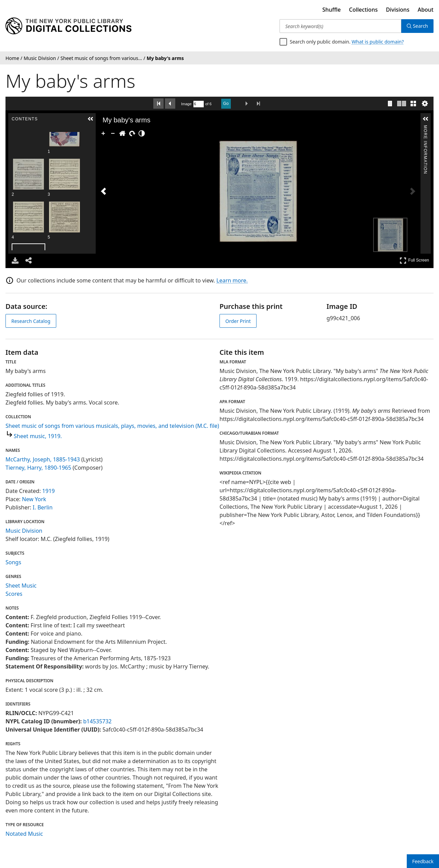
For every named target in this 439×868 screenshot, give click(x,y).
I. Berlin (43, 507)
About (426, 10)
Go (226, 104)
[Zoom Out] (113, 133)
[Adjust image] (142, 133)
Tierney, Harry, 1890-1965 (38, 468)
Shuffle (332, 10)
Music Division (24, 531)
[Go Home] (122, 133)
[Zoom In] (103, 133)
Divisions (398, 10)
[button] (91, 119)
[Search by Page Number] (199, 104)
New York (34, 499)
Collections (364, 10)
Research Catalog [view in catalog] (31, 321)
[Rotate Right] (132, 133)
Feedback (423, 861)
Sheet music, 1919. (38, 436)
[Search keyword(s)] (340, 26)
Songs (13, 562)
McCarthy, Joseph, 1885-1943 (43, 459)
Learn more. (232, 280)
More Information (425, 128)
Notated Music (24, 834)
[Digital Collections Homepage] (68, 26)
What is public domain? (378, 42)
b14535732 (97, 721)
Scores (14, 594)
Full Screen (414, 260)
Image (186, 104)
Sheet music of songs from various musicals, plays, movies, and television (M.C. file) (112, 426)
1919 (49, 491)
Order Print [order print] (238, 321)
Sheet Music (21, 586)
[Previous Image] (104, 191)
